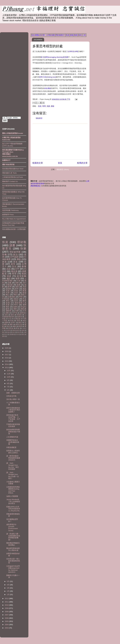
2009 (7, 608)
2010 (7, 605)
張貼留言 (39, 118)
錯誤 (25, 321)
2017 (7, 355)
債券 (15, 309)
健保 (7, 309)
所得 (16, 293)
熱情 (17, 287)
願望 (24, 293)
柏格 (23, 330)
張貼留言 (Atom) (63, 169)
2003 (7, 628)
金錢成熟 (12, 297)
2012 (7, 598)
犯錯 (8, 291)
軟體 (20, 326)
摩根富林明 (16, 330)
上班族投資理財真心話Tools (13, 177)
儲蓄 (10, 283)
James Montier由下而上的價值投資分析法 (13, 501)
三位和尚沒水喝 (72, 51)
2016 (7, 358)
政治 (15, 255)
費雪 (23, 334)
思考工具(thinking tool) (48, 77)
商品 (6, 334)
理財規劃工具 (20, 303)
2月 (8, 591)
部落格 (19, 315)
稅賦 (76, 35)
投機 (5, 255)
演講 (48, 106)
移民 (12, 315)
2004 (7, 625)
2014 (7, 364)
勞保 (21, 297)
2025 (7, 348)
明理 (44, 106)
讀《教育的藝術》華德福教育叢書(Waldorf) (13, 458)
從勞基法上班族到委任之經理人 (13, 452)
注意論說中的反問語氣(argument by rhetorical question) (13, 569)
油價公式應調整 (12, 496)
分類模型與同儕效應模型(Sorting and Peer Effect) (13, 490)
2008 (7, 612)
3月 (8, 588)
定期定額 (9, 285)
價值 (53, 106)
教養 (24, 266)
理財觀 (22, 242)
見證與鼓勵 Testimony (10, 210)
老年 (13, 264)
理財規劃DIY (60, 35)
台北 (10, 319)
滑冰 (14, 332)
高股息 (16, 299)
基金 (15, 262)
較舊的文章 (82, 163)
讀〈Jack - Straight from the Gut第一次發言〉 (13, 475)
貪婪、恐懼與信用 (13, 393)
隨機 (6, 322)
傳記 (7, 295)
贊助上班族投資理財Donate (13, 133)
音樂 (17, 311)
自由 (9, 269)
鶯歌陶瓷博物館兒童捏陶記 (13, 544)
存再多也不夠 (11, 396)
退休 (80, 35)
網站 (8, 301)
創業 (17, 283)
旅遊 (5, 262)
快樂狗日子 (6, 160)
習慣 (18, 321)
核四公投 (19, 324)
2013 (7, 368)
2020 (7, 351)
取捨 (8, 326)
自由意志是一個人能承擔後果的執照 (13, 561)
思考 (25, 311)
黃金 (18, 328)
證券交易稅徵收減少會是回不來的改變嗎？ (13, 410)
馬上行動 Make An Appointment (14, 219)
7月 (8, 387)
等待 (17, 334)
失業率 (8, 330)
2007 (7, 615)
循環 (18, 279)
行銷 (19, 281)
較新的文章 (38, 163)
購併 (20, 322)
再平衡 (15, 313)
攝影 (11, 324)
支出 (14, 266)
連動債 (9, 311)
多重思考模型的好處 (48, 46)
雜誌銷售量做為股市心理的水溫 (13, 549)
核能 (8, 303)
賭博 (10, 287)
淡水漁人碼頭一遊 (13, 399)
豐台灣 (19, 332)
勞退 (15, 295)
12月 (9, 370)
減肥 (24, 305)
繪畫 (14, 326)
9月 (8, 380)
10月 (9, 377)
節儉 (12, 321)
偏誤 (9, 279)
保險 (72, 35)
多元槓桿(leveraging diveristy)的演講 (55, 57)
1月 (8, 594)
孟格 (6, 315)
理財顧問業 (15, 252)
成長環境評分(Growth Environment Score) (12, 528)
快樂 (23, 248)
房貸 (25, 287)
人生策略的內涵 (12, 437)
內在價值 (48, 88)
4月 (8, 585)
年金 (24, 299)
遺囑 (7, 313)
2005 (7, 621)
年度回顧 (6, 299)
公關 (25, 332)
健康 (19, 285)
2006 (7, 618)
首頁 (60, 163)
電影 (7, 307)
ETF (17, 269)
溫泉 (9, 332)
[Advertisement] (60, 141)
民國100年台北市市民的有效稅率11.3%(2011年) (13, 509)
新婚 (16, 291)
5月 (8, 581)
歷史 (3, 332)
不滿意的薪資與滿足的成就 (13, 425)
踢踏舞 (8, 289)
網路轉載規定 (36, 186)
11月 (9, 374)
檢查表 (20, 317)
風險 (24, 289)
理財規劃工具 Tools (9, 173)
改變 (15, 307)
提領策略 (22, 276)
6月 (8, 390)
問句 (16, 305)
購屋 (24, 291)
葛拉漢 (14, 271)
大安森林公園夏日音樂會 (13, 483)
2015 (7, 361)
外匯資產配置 (11, 447)
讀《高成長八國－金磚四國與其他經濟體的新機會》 (13, 537)
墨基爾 (12, 334)
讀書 (12, 245)
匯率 (17, 289)
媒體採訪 (23, 313)
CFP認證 (14, 257)
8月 (8, 383)
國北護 (24, 309)
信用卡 (13, 322)
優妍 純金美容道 (8, 164)
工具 (84, 35)
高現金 (11, 328)
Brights (24, 307)
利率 (8, 293)
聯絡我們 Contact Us (10, 181)
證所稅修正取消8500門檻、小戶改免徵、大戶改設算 (13, 418)
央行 (25, 283)
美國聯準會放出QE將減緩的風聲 (13, 442)
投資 (67, 35)
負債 (16, 301)
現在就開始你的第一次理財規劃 (43, 35)
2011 (7, 602)
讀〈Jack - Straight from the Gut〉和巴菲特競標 (13, 466)
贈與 (24, 301)
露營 (3, 336)
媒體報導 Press (8, 215)
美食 (8, 305)
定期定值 (17, 319)
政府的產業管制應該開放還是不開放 (13, 432)
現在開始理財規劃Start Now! (13, 169)
